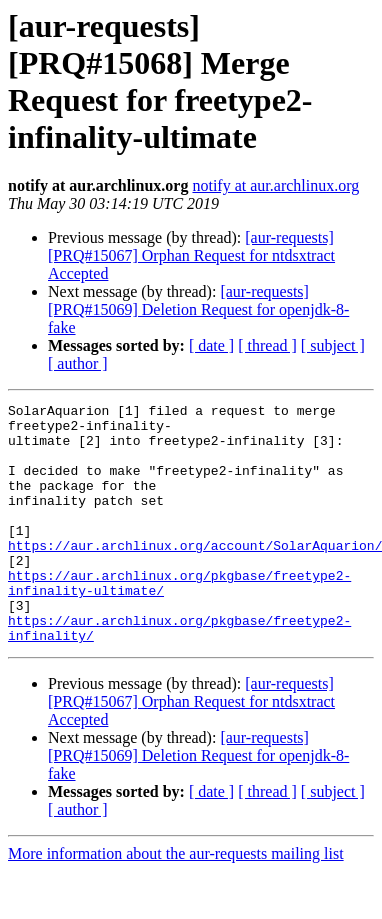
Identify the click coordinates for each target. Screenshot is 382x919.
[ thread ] (267, 345)
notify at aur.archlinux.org (275, 185)
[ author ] (78, 363)
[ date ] (211, 345)
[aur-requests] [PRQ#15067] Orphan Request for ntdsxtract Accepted (191, 255)
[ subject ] (333, 345)
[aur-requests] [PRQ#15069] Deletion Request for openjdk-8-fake (198, 309)
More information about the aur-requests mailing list (176, 901)
